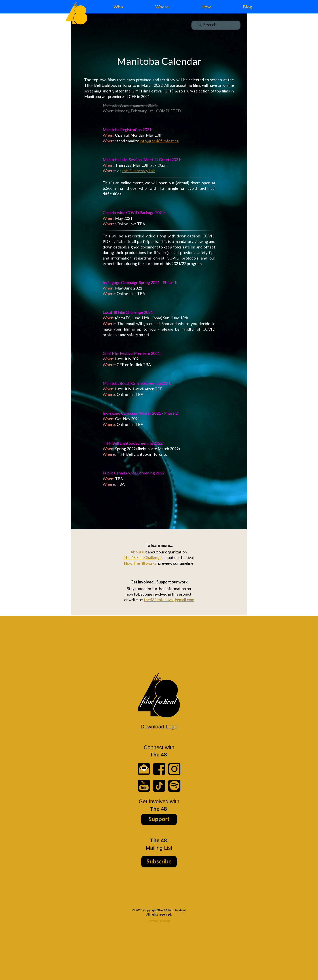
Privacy (154, 921)
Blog (248, 7)
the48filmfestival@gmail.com (169, 600)
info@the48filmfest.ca (159, 141)
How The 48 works (140, 563)
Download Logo (159, 727)
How (206, 7)
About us (138, 552)
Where (162, 7)
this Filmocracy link (138, 171)
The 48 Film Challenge (143, 557)
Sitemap (165, 921)
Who (118, 7)
